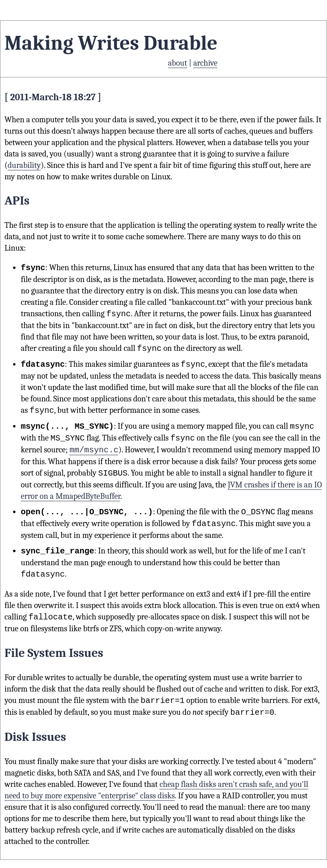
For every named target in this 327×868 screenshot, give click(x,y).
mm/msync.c (94, 450)
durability (24, 165)
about (178, 63)
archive (205, 63)
